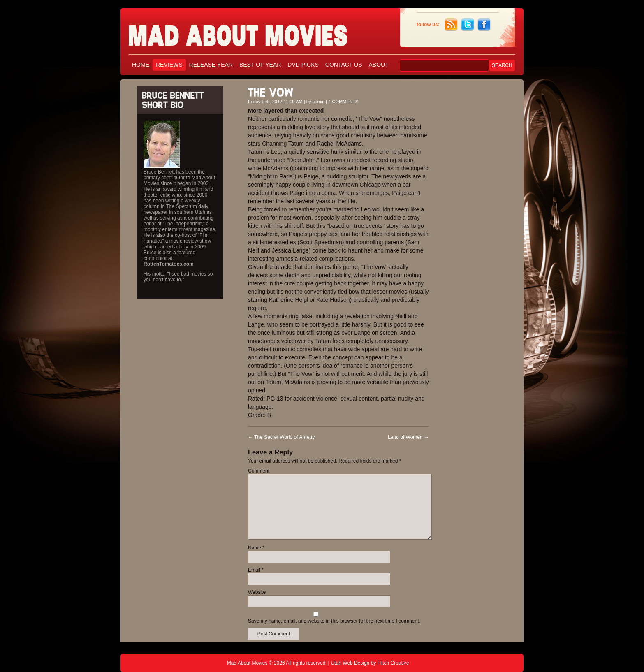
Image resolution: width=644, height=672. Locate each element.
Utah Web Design (350, 663)
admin (318, 102)
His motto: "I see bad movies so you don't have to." (178, 277)
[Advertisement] (478, 205)
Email (256, 570)
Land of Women (408, 437)
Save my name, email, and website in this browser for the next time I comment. (334, 621)
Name (256, 548)
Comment (259, 471)
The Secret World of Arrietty (281, 437)
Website (257, 592)
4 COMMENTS (343, 102)
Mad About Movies (254, 32)
